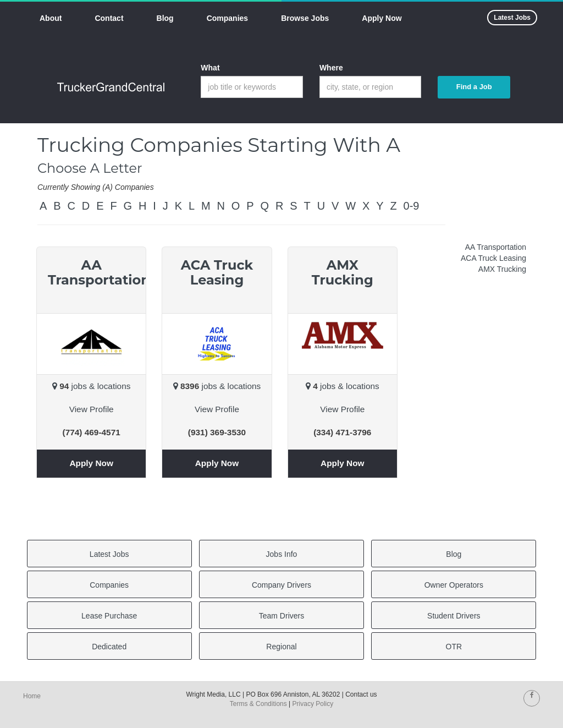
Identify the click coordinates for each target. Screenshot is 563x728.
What (210, 68)
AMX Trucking (502, 269)
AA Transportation (496, 247)
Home (32, 696)
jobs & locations (91, 386)
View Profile (92, 409)
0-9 (412, 206)
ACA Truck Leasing (493, 258)
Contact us (361, 694)
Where (331, 68)
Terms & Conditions (258, 704)
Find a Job (474, 87)
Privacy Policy (313, 704)
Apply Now (91, 463)
